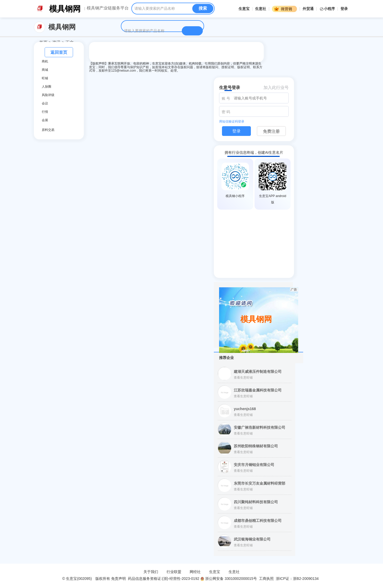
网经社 (195, 572)
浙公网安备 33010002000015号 (229, 579)
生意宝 (244, 9)
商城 (45, 70)
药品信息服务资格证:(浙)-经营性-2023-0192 (163, 579)
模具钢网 (65, 9)
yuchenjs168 (245, 409)
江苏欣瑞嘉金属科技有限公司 (258, 390)
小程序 (328, 9)
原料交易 (48, 130)
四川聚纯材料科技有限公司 (256, 502)
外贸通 (308, 9)
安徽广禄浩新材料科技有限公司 (260, 427)
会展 (45, 120)
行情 (45, 112)
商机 (45, 61)
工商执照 (266, 579)
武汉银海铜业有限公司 (252, 539)
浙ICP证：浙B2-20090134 (298, 579)
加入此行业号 (276, 88)
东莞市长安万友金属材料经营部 (260, 483)
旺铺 (45, 78)
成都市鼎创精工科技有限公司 (258, 521)
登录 (344, 9)
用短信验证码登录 (232, 121)
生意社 (261, 9)
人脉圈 (46, 87)
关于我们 (151, 572)
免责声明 (118, 579)
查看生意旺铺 (243, 378)
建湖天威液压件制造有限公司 (258, 372)
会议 (45, 103)
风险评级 (48, 95)
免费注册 (271, 131)
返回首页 (59, 52)
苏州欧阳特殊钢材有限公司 (256, 446)
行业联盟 (174, 572)
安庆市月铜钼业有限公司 (254, 465)
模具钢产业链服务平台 (108, 8)
